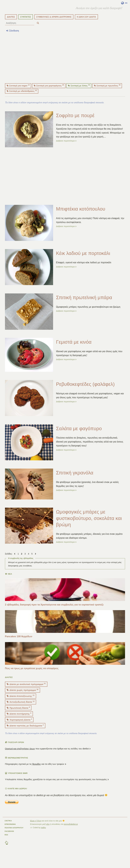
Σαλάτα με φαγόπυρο (80, 440)
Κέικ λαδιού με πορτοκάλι (84, 265)
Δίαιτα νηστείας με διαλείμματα (25, 737)
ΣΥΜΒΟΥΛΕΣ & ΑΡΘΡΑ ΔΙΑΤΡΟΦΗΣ (54, 28)
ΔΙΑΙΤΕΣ (11, 28)
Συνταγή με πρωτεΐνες (107, 97)
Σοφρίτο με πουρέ (76, 127)
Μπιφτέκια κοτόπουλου (81, 220)
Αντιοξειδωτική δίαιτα (21, 713)
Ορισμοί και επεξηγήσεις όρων (20, 760)
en (124, 3)
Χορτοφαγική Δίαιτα (19, 731)
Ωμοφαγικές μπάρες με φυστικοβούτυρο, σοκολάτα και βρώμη (90, 530)
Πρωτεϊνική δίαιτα (18, 719)
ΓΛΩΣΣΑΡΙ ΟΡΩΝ (15, 754)
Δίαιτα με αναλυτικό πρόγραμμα (26, 696)
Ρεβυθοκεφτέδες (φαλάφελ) (86, 396)
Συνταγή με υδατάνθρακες (22, 102)
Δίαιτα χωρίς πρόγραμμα (23, 701)
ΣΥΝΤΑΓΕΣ (26, 28)
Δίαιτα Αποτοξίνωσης (21, 707)
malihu (43, 839)
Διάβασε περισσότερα (67, 152)
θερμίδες (37, 776)
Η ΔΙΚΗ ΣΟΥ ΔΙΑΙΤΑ (86, 28)
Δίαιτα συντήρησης (19, 725)
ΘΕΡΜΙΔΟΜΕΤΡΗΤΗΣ (17, 769)
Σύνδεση (13, 42)
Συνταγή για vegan (18, 97)
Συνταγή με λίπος (79, 97)
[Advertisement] (65, 69)
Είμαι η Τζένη (36, 832)
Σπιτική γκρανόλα (75, 484)
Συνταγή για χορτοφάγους (49, 97)
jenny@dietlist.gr (71, 836)
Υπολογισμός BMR (16, 785)
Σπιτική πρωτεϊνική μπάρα (85, 309)
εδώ (48, 836)
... (105, 148)
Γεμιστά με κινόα (74, 354)
